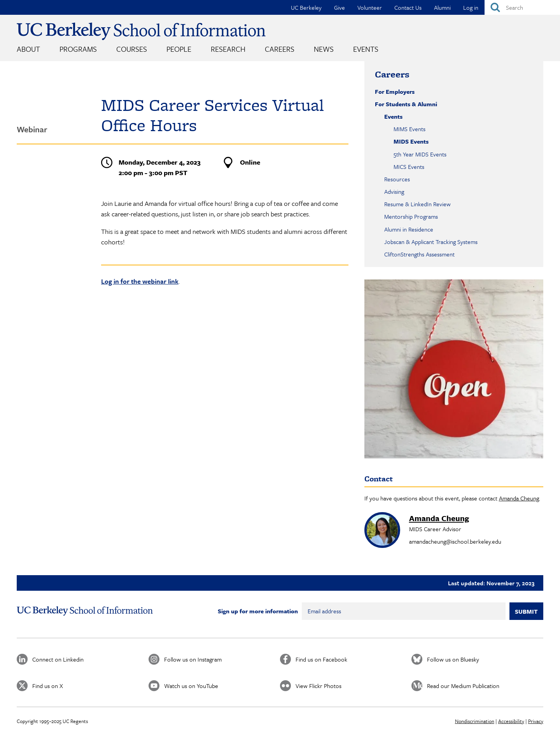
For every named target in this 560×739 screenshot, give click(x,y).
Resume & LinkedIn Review (417, 204)
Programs (78, 49)
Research (228, 49)
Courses (132, 49)
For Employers (395, 91)
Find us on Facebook (321, 659)
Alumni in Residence (409, 229)
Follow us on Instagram (193, 659)
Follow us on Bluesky (453, 659)
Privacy (536, 721)
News (324, 49)
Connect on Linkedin (58, 659)
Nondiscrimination (475, 721)
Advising (394, 191)
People (179, 49)
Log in (471, 7)
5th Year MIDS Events (420, 154)
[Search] (522, 7)
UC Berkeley (306, 7)
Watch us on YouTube (191, 686)
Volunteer (370, 7)
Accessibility (511, 721)
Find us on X (48, 686)
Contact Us (408, 7)
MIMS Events (409, 129)
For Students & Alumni (406, 104)
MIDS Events (411, 141)
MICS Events (409, 167)
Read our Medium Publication (463, 686)
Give (339, 7)
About (28, 49)
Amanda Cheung (519, 498)
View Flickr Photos (318, 686)
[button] (454, 369)
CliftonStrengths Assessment (419, 254)
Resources (397, 179)
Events (366, 49)
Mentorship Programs (411, 216)
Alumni (442, 7)
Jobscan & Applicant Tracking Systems (431, 242)
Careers (280, 49)
